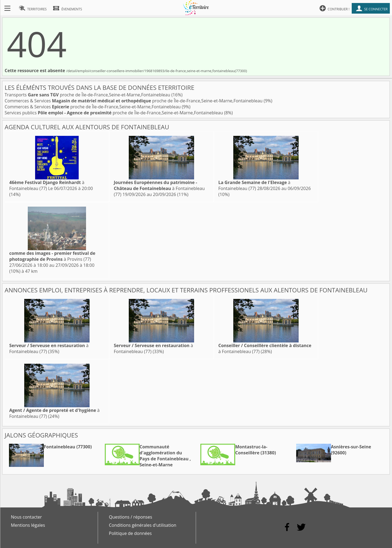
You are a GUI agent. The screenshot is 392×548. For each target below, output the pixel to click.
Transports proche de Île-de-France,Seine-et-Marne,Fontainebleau (88, 95)
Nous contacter (26, 517)
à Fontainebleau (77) (47, 185)
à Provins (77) (52, 256)
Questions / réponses (131, 517)
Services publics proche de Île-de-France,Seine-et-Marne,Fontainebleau (114, 113)
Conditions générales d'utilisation (143, 525)
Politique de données (130, 533)
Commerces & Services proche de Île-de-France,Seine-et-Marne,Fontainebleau (134, 101)
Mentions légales (28, 525)
